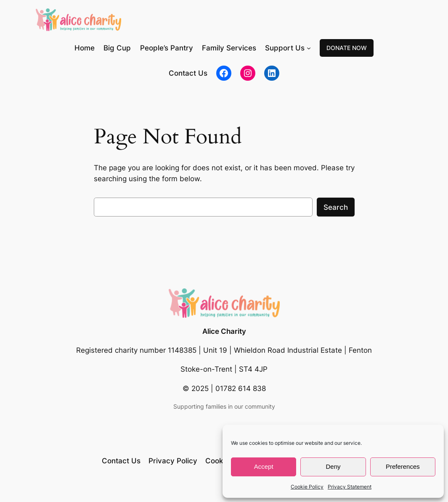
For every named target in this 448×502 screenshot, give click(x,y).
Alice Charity (224, 331)
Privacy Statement (350, 487)
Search (336, 207)
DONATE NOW (347, 48)
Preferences (403, 466)
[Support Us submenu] (309, 48)
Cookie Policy (307, 487)
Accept (264, 466)
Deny (333, 466)
